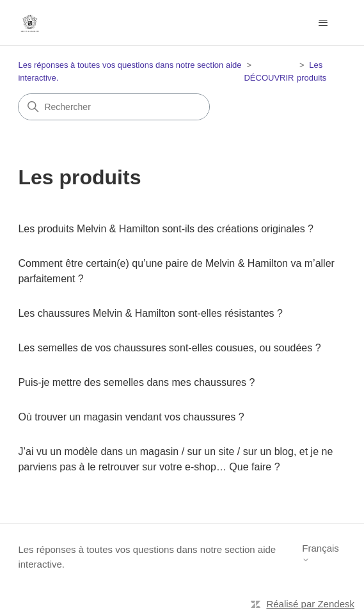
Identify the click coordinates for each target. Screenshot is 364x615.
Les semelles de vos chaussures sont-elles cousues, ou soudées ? (169, 348)
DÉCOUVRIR (269, 78)
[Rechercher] (114, 107)
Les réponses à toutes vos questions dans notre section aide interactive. (147, 557)
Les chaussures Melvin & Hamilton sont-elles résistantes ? (150, 313)
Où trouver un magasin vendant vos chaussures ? (131, 417)
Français (320, 553)
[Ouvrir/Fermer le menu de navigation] (323, 23)
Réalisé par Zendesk (310, 604)
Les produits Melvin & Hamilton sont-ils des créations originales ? (166, 229)
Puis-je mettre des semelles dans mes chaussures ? (136, 382)
